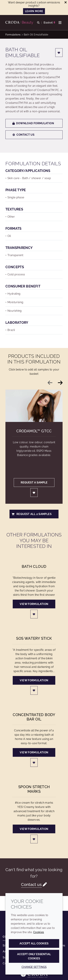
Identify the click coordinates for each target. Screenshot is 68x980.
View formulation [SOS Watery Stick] (34, 680)
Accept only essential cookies (34, 956)
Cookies (39, 932)
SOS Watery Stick (34, 638)
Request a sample (34, 483)
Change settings (34, 967)
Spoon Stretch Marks (34, 789)
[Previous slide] (50, 383)
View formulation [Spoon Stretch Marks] (34, 829)
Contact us (23, 135)
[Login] (59, 53)
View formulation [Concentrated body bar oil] (34, 752)
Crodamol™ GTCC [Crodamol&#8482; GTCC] (34, 431)
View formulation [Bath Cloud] (34, 604)
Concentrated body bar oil (34, 717)
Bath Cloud (34, 566)
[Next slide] (60, 383)
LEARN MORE (34, 11)
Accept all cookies (34, 943)
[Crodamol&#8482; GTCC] (34, 406)
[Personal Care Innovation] (20, 23)
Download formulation (33, 123)
